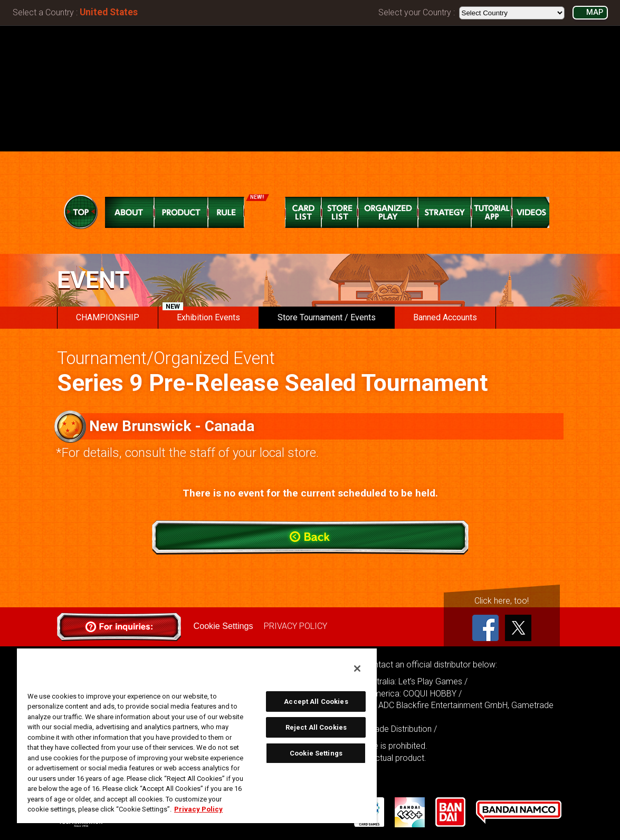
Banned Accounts (445, 317)
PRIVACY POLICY (295, 626)
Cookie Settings (223, 626)
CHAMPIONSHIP (108, 317)
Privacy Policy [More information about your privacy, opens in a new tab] (198, 809)
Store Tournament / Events (327, 317)
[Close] (357, 669)
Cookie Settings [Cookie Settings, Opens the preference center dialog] (316, 753)
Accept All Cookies (316, 701)
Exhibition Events (201, 314)
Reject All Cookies (316, 727)
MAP (595, 12)
